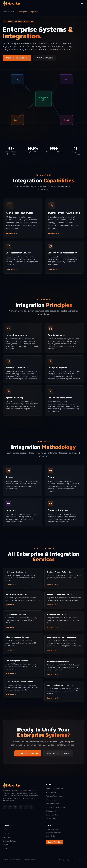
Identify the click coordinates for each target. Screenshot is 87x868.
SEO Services (51, 811)
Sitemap (6, 848)
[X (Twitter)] (21, 807)
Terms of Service (78, 860)
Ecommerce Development (55, 807)
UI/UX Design (51, 819)
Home (5, 12)
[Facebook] (10, 807)
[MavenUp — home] (22, 785)
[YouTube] (26, 807)
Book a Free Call (54, 842)
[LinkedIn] (5, 807)
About (5, 830)
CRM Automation (52, 800)
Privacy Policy (64, 860)
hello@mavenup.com (53, 833)
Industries (6, 833)
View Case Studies (45, 58)
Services (13, 12)
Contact (5, 845)
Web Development (53, 804)
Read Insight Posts (9, 841)
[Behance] (31, 807)
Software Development (54, 789)
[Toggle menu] (82, 2)
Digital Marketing (52, 815)
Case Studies (7, 837)
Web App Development (54, 796)
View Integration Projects (58, 758)
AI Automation (51, 792)
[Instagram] (15, 807)
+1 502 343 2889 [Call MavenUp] (52, 829)
